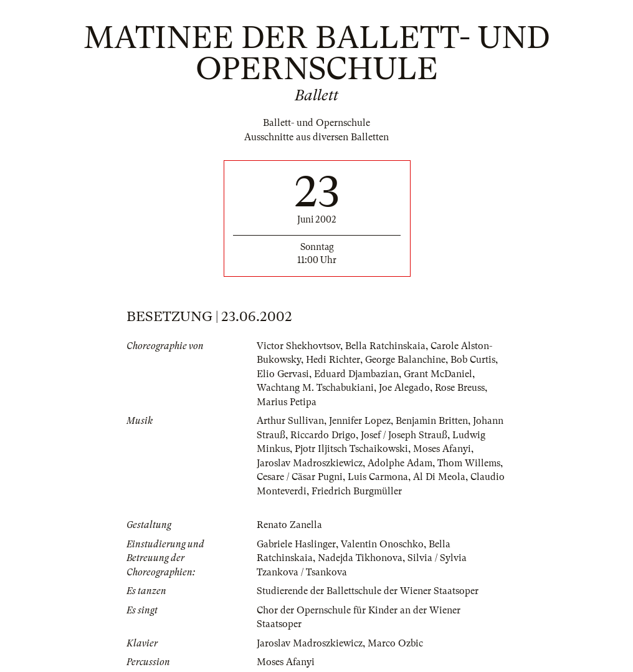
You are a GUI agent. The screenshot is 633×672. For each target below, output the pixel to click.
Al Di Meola (439, 477)
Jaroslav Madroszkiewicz (310, 463)
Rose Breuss (460, 388)
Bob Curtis (473, 360)
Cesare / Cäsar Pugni (300, 477)
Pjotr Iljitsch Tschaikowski (351, 449)
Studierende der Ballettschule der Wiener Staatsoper (368, 591)
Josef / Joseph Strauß (404, 435)
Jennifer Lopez (360, 421)
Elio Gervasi (283, 374)
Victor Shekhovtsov (298, 346)
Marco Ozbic (395, 643)
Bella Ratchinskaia (385, 346)
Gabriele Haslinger (296, 544)
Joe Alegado (404, 388)
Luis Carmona (378, 477)
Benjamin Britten (432, 421)
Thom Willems (469, 463)
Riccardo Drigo (323, 435)
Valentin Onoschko (382, 544)
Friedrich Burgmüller (357, 491)
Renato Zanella (289, 525)
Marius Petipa (287, 402)
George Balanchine (405, 360)
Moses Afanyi (442, 449)
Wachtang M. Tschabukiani (315, 388)
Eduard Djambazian (356, 374)
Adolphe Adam (400, 463)
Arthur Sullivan (290, 421)
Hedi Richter (333, 360)
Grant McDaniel (438, 374)
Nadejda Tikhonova (360, 558)
